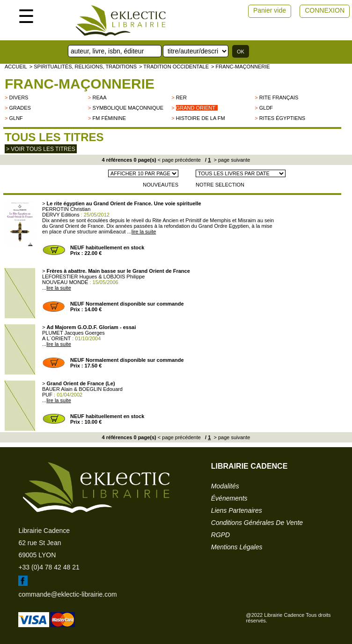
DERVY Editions (61, 215)
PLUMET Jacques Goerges (73, 333)
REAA (100, 97)
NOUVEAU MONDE (65, 282)
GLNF (16, 118)
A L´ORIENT (56, 338)
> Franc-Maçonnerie (241, 67)
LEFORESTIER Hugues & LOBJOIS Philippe (93, 277)
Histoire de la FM (201, 118)
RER (181, 97)
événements (229, 498)
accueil (16, 67)
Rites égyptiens (282, 118)
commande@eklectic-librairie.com (67, 594)
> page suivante (231, 160)
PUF (47, 395)
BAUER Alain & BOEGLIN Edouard (82, 389)
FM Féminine (110, 118)
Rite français (279, 97)
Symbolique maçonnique (128, 108)
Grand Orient (196, 108)
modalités (225, 486)
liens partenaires (237, 510)
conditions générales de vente (257, 523)
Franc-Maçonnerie (80, 84)
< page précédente (179, 160)
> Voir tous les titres (41, 149)
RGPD (220, 535)
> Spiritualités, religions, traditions (83, 67)
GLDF (266, 108)
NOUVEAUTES (161, 185)
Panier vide (270, 10)
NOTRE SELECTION (220, 185)
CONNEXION (325, 10)
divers (18, 97)
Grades (20, 108)
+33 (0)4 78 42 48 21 (49, 567)
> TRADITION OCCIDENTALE (174, 67)
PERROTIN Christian (66, 209)
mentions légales (237, 547)
